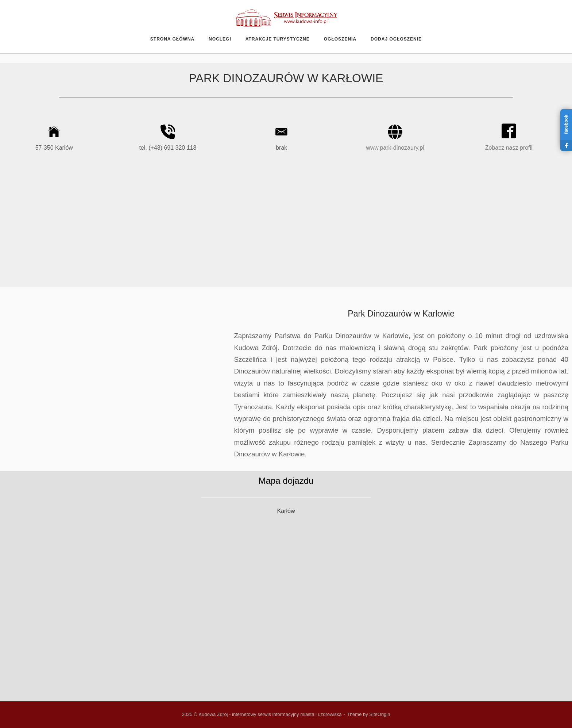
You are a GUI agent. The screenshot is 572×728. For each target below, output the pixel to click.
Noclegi (220, 39)
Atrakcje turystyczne (278, 39)
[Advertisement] (286, 225)
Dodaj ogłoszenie (396, 39)
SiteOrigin (380, 714)
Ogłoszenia (340, 39)
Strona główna (172, 39)
